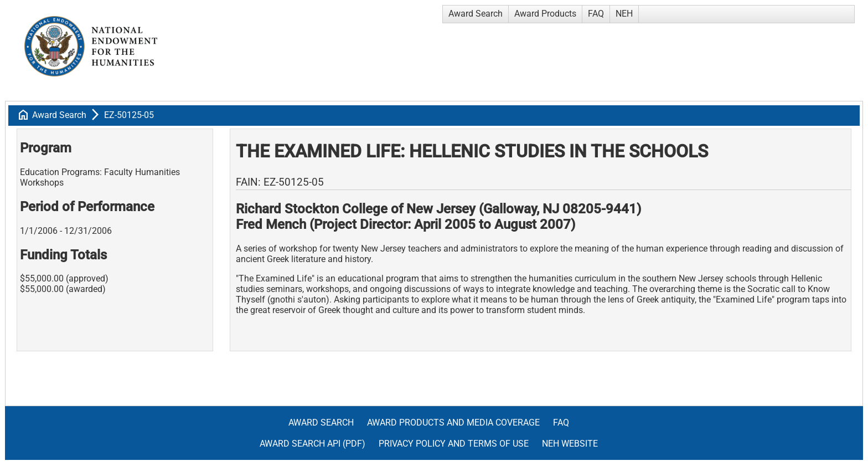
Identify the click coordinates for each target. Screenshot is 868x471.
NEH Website (570, 444)
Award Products (545, 14)
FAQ (596, 14)
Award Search (476, 14)
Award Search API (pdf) (312, 444)
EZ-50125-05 (129, 115)
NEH (624, 14)
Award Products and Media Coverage (453, 423)
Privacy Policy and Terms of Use (454, 444)
